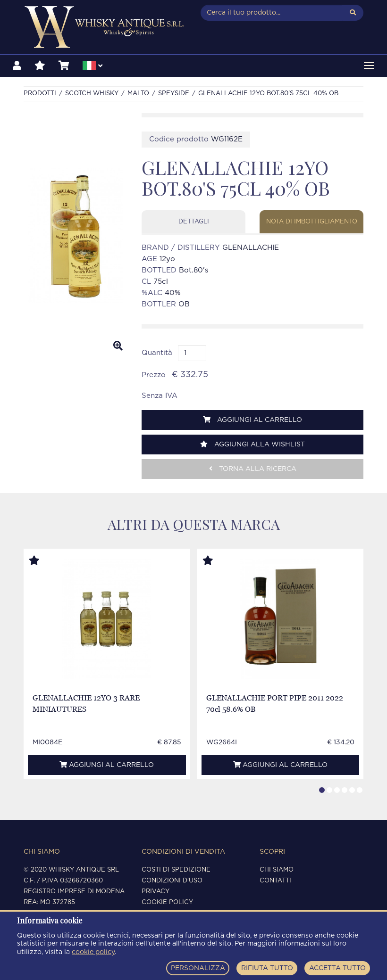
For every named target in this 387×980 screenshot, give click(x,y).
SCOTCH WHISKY (92, 94)
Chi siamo (277, 870)
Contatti (275, 881)
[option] (76, 236)
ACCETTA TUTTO (337, 968)
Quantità (157, 353)
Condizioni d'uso (172, 881)
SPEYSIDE (174, 94)
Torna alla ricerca (253, 469)
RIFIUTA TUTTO (267, 968)
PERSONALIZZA (198, 968)
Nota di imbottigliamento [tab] (312, 222)
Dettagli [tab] (194, 222)
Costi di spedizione (176, 870)
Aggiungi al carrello (252, 420)
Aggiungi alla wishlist (252, 444)
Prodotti (40, 94)
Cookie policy (167, 902)
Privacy (156, 892)
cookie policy (93, 952)
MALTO (138, 94)
